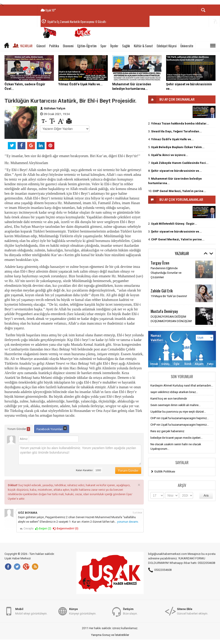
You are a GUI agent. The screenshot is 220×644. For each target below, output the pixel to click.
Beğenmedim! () (66, 529)
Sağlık (126, 46)
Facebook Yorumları (52, 428)
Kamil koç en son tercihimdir (169, 399)
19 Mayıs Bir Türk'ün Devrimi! (169, 296)
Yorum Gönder (19, 429)
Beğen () (43, 529)
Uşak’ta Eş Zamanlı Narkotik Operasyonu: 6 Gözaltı (77, 21)
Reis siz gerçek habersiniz (167, 431)
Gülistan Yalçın (55, 108)
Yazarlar (26, 46)
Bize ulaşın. (130, 611)
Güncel (41, 46)
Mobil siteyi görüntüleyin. (31, 611)
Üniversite (187, 46)
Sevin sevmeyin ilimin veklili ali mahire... (175, 405)
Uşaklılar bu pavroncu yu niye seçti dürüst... (178, 412)
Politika (54, 46)
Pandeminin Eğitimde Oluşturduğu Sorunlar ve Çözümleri (166, 273)
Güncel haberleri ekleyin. (192, 611)
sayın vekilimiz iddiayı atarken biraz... (174, 392)
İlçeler (114, 46)
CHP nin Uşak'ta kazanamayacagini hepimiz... (180, 418)
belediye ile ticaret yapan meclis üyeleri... (176, 438)
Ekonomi (68, 46)
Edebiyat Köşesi (167, 46)
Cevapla (27, 529)
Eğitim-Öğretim (87, 46)
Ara (206, 495)
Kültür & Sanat (143, 46)
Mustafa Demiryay (164, 311)
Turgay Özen (160, 263)
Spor (103, 46)
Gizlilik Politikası (165, 471)
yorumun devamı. (128, 522)
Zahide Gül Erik (162, 291)
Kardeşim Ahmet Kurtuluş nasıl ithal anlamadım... (182, 385)
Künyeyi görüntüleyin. (83, 611)
